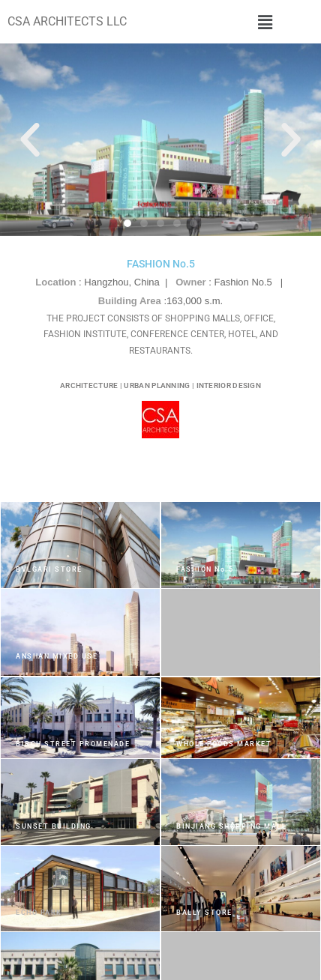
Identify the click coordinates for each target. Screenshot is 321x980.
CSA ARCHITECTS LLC (67, 21)
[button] (265, 22)
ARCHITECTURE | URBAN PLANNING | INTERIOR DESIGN (160, 385)
